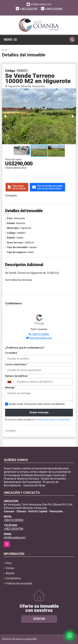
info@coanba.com (15, 537)
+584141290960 (54, 9)
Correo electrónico (17, 364)
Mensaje (11, 388)
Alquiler (10, 573)
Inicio (5, 50)
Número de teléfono (17, 376)
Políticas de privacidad (19, 583)
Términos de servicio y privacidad (53, 420)
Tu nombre (12, 353)
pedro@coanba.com (41, 338)
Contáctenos (13, 578)
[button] (73, 92)
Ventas (10, 568)
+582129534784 (29, 9)
